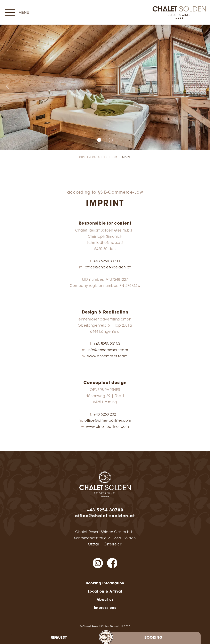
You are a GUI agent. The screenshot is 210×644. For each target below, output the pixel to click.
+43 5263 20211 (107, 415)
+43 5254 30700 (107, 261)
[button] (12, 86)
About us (105, 600)
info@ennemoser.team (108, 350)
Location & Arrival (105, 592)
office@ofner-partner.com (108, 421)
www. (91, 427)
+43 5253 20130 (107, 344)
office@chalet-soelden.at (108, 267)
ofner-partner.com (112, 427)
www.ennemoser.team (107, 356)
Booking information (105, 583)
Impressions (105, 608)
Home (115, 157)
